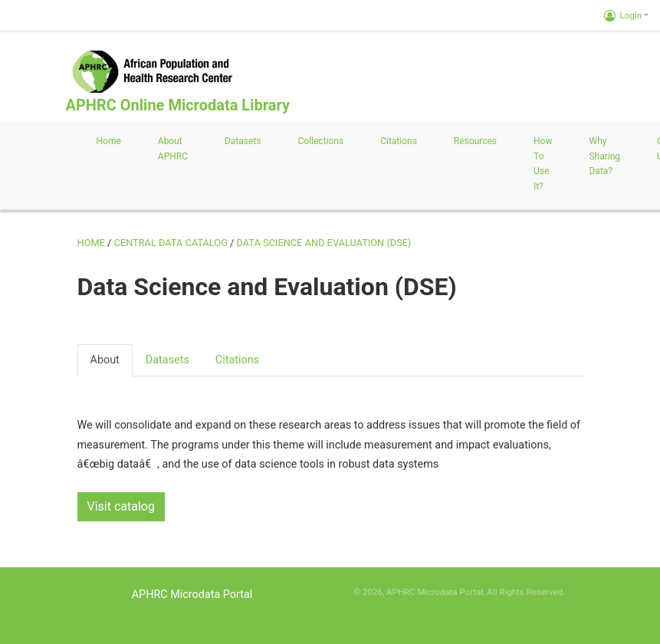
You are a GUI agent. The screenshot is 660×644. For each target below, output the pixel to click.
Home (109, 141)
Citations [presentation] (237, 360)
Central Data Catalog (171, 243)
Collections (321, 141)
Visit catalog (121, 506)
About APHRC (173, 149)
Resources (475, 141)
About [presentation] (105, 360)
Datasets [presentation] (167, 360)
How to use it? (543, 164)
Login (623, 15)
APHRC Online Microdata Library (178, 105)
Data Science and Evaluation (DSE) (324, 243)
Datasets (243, 141)
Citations (399, 141)
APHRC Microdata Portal (192, 595)
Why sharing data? (604, 156)
